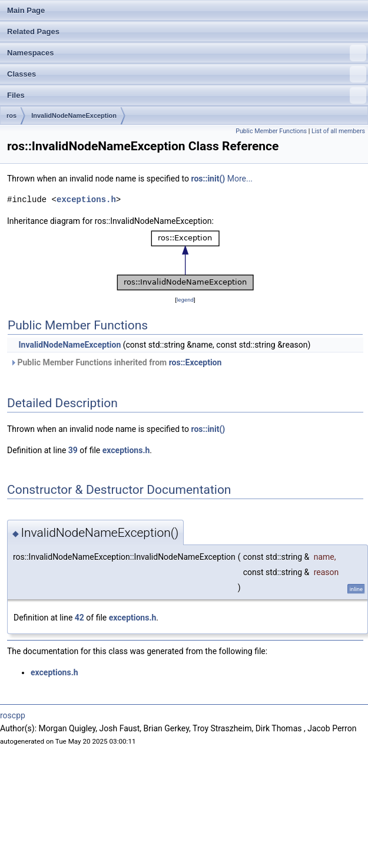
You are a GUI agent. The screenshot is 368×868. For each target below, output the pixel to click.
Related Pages (33, 32)
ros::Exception (195, 362)
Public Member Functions (271, 131)
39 (73, 450)
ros (11, 115)
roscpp (13, 715)
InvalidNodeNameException (74, 115)
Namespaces (187, 53)
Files (187, 95)
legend (185, 300)
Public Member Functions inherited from (116, 362)
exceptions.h (86, 199)
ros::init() (208, 179)
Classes (187, 74)
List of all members (338, 131)
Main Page (26, 10)
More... (240, 179)
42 (79, 618)
